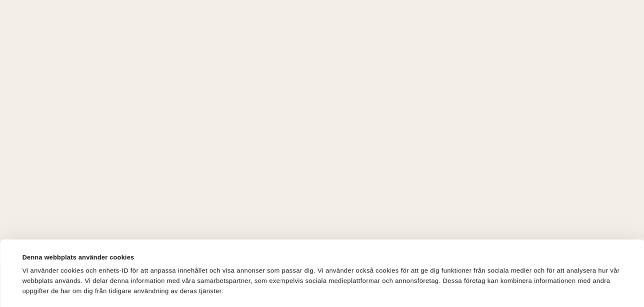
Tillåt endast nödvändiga (566, 280)
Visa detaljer (41, 253)
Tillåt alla (441, 278)
